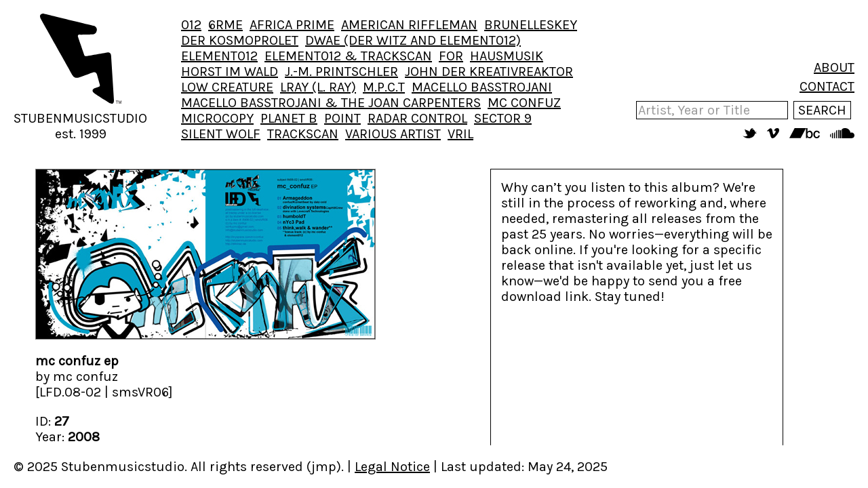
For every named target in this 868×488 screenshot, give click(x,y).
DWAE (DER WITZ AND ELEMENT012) (413, 40)
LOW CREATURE (227, 87)
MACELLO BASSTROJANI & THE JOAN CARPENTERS (331, 103)
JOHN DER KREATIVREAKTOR (489, 72)
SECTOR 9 (503, 118)
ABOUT (834, 67)
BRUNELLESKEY (531, 25)
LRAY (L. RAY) (318, 87)
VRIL (460, 134)
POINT (342, 118)
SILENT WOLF (221, 134)
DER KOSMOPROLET (240, 40)
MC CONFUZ (524, 103)
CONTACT (827, 86)
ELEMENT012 (219, 56)
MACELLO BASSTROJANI (482, 87)
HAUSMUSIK (507, 56)
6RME (225, 25)
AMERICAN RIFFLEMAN (409, 25)
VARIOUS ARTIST (393, 134)
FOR (451, 56)
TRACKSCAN (303, 134)
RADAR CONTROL (417, 118)
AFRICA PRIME (292, 25)
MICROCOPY (217, 118)
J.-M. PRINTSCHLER (341, 72)
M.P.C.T (384, 87)
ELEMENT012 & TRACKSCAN (348, 56)
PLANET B (289, 118)
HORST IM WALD (230, 72)
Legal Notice (392, 467)
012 (191, 25)
